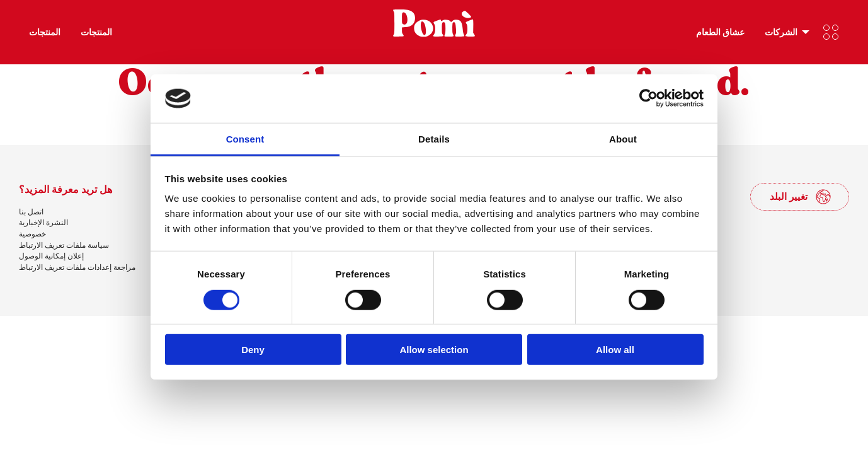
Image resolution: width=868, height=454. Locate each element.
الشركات (781, 32)
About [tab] (623, 139)
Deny (253, 350)
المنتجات (45, 32)
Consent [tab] (245, 139)
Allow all (615, 350)
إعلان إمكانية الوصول (51, 256)
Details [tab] (434, 139)
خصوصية (32, 234)
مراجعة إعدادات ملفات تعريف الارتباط (77, 267)
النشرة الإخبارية (43, 222)
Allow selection (434, 350)
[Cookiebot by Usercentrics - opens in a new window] (648, 98)
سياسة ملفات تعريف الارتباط (64, 245)
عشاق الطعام (720, 32)
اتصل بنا (31, 212)
